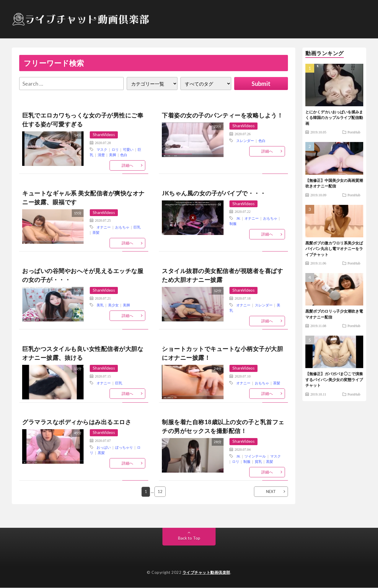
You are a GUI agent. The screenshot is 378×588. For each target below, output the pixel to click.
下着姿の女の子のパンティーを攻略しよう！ (222, 115)
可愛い (128, 149)
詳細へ (127, 165)
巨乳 (137, 227)
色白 (124, 155)
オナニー (104, 227)
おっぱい (104, 447)
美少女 (113, 305)
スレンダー (245, 141)
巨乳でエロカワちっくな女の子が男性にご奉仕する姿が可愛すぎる (83, 120)
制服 (233, 224)
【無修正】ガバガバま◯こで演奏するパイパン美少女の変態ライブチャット (334, 379)
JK (238, 218)
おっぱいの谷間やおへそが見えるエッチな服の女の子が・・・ (83, 275)
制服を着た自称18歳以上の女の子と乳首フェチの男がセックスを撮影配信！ (223, 427)
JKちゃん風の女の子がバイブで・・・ (214, 193)
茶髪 (96, 233)
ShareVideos (104, 135)
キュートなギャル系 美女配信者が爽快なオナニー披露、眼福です (83, 197)
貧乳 (258, 462)
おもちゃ (122, 227)
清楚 (101, 155)
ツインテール (255, 456)
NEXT (271, 492)
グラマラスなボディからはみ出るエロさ (77, 422)
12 (160, 492)
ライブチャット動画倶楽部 (206, 573)
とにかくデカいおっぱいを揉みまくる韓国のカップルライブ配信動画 (334, 118)
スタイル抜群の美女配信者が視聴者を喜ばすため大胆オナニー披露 (222, 275)
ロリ (115, 149)
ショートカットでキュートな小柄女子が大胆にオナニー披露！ (222, 353)
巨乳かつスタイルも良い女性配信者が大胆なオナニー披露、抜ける (83, 353)
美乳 (100, 305)
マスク (102, 149)
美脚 (113, 155)
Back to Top (189, 538)
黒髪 (101, 453)
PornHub (354, 132)
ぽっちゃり (124, 447)
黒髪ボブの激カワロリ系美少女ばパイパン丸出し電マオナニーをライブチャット (334, 249)
